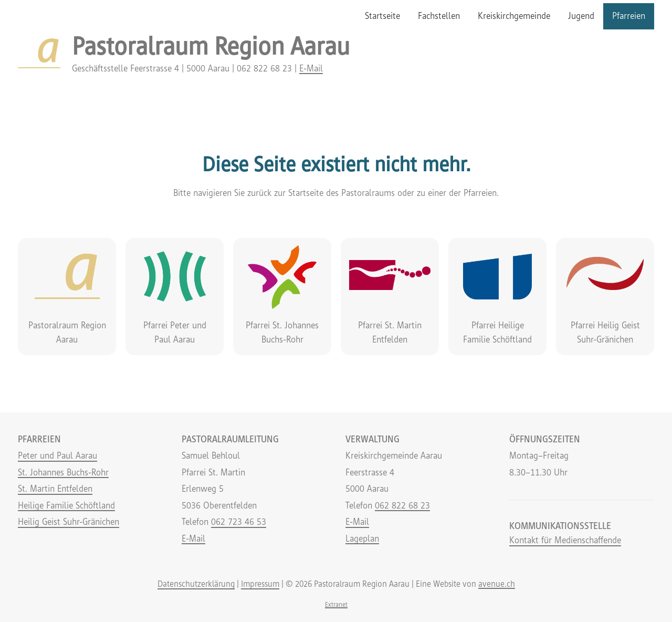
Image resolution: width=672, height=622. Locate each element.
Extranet (336, 604)
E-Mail (311, 68)
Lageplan (362, 538)
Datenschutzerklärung (196, 584)
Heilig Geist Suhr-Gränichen (69, 522)
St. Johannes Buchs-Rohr (63, 472)
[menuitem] (382, 16)
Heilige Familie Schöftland (66, 505)
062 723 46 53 (239, 522)
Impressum (260, 584)
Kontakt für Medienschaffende (565, 540)
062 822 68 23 (402, 505)
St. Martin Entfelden (55, 489)
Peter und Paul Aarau (57, 455)
